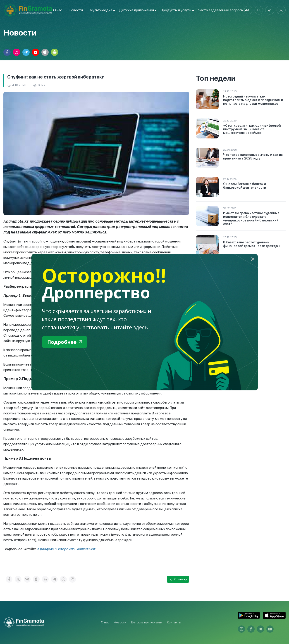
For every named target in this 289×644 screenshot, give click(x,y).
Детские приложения (147, 622)
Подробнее (66, 342)
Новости (75, 10)
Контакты (174, 622)
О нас (57, 10)
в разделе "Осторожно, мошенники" (68, 549)
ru (247, 10)
